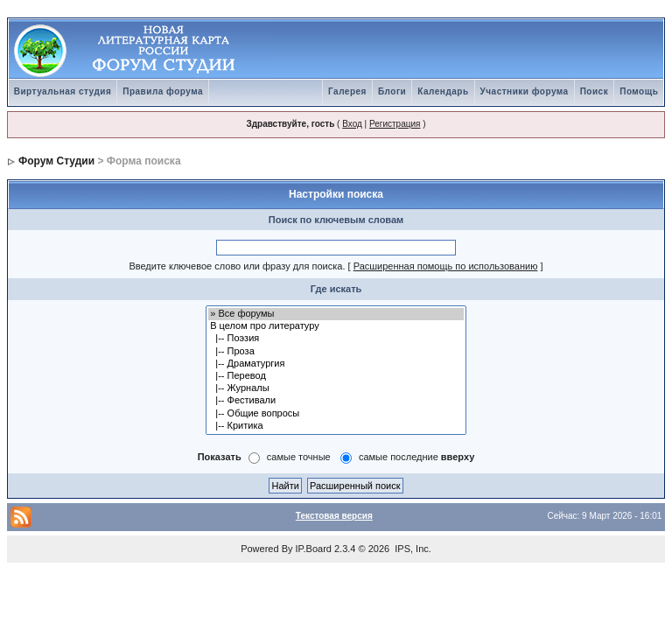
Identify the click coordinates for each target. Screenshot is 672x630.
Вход (352, 124)
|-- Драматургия (336, 364)
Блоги (392, 91)
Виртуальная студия (63, 91)
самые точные (299, 457)
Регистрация (395, 124)
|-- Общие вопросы (336, 414)
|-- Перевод (336, 376)
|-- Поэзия (336, 339)
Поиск (595, 91)
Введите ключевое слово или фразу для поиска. (237, 266)
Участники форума (525, 91)
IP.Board (314, 549)
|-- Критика (336, 426)
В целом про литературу (336, 326)
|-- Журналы (336, 388)
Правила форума (163, 91)
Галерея (347, 91)
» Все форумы (336, 314)
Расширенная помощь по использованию (446, 266)
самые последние (416, 457)
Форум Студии (56, 161)
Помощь (639, 91)
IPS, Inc (412, 549)
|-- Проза (336, 352)
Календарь (443, 91)
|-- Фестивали (336, 401)
